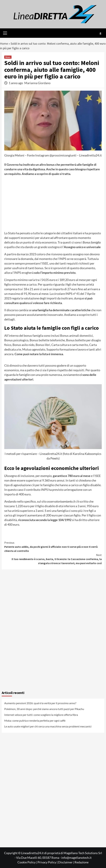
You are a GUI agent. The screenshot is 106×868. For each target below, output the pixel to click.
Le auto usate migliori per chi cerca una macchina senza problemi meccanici (48, 726)
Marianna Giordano (37, 83)
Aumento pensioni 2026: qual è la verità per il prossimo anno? (40, 703)
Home (4, 44)
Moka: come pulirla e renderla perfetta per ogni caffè (35, 721)
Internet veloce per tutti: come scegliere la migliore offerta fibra (41, 715)
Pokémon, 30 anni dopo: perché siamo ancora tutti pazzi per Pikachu (44, 709)
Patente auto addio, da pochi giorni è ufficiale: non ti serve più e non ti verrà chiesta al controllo (53, 547)
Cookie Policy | (27, 862)
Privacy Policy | (48, 862)
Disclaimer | (66, 862)
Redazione (82, 862)
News (8, 57)
